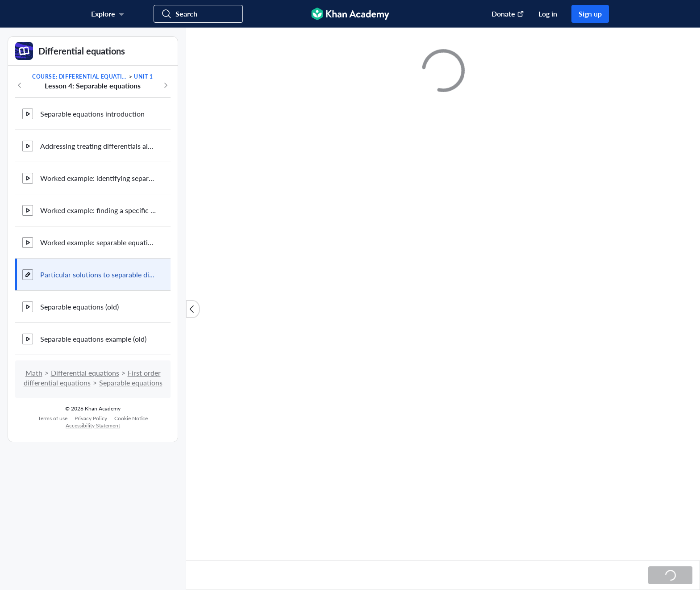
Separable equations (131, 383)
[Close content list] (193, 309)
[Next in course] (166, 85)
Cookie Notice (131, 418)
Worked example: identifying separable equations (98, 178)
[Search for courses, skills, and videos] (198, 14)
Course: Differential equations (80, 77)
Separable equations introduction (92, 114)
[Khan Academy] (350, 14)
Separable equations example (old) (93, 339)
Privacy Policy (91, 418)
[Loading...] (670, 575)
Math (34, 373)
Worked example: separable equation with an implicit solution (98, 242)
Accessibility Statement (93, 425)
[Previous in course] (20, 85)
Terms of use (53, 418)
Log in (548, 14)
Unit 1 (144, 77)
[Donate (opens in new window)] (503, 14)
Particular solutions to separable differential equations (98, 274)
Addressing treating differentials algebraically (98, 146)
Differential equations (85, 373)
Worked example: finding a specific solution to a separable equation (98, 210)
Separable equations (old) (79, 307)
